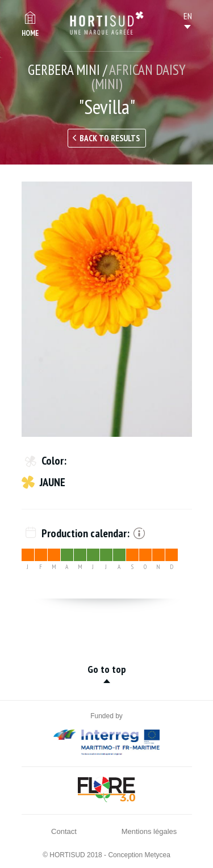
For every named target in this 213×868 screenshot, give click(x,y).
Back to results (110, 138)
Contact (64, 831)
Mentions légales (149, 831)
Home (30, 33)
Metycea (158, 855)
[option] (107, 309)
